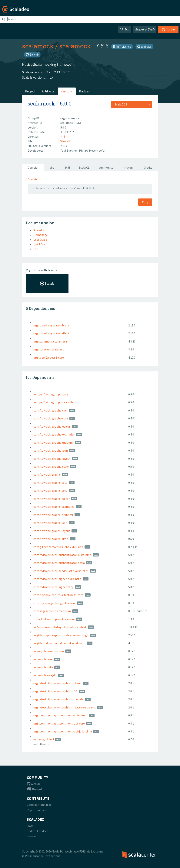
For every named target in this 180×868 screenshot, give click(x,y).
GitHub (32, 54)
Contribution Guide (39, 805)
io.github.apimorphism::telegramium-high (61, 635)
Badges (84, 91)
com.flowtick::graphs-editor (52, 499)
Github (33, 784)
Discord (34, 789)
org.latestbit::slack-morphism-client (57, 683)
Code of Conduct (37, 831)
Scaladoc (39, 230)
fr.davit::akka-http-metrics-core (54, 619)
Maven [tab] (128, 167)
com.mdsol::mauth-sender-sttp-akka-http (61, 571)
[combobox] (132, 104)
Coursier (33, 179)
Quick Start (41, 244)
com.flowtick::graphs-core (50, 491)
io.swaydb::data (43, 667)
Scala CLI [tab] (85, 167)
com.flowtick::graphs (47, 474)
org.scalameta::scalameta (50, 341)
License (32, 836)
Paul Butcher (69, 150)
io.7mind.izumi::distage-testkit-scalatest (60, 627)
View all (65, 141)
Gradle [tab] (148, 167)
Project (30, 91)
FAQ (36, 249)
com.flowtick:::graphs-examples (54, 434)
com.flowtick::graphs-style (51, 539)
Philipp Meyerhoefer (92, 150)
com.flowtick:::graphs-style (51, 467)
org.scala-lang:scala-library (51, 325)
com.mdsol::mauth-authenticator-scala (59, 563)
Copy (145, 202)
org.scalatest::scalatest (49, 349)
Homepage (41, 235)
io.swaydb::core (43, 659)
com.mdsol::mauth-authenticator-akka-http (62, 555)
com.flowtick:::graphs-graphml (53, 443)
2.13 (57, 72)
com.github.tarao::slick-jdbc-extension (58, 547)
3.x (48, 72)
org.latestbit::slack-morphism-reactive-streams (65, 707)
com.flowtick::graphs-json (50, 523)
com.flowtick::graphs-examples (54, 507)
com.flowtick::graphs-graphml (53, 515)
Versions (67, 91)
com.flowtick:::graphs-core (51, 418)
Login (168, 29)
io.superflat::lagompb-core (51, 394)
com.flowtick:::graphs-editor (52, 426)
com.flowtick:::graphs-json (51, 450)
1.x (51, 77)
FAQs (30, 826)
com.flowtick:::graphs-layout (52, 459)
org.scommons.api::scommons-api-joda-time (63, 731)
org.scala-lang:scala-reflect (51, 333)
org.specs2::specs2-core (49, 357)
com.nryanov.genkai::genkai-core (55, 603)
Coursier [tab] (33, 167)
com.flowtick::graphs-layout (52, 531)
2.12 (67, 72)
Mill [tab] (68, 167)
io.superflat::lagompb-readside (53, 402)
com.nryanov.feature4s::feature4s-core (58, 595)
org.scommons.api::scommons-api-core (59, 723)
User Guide (40, 239)
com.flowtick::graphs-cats (50, 483)
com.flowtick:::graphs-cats (51, 410)
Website (144, 46)
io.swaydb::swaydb (45, 675)
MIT (63, 136)
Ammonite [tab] (106, 167)
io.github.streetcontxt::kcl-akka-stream (59, 643)
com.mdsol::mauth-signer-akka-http (57, 579)
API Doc (125, 29)
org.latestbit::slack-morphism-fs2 (55, 691)
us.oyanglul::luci (44, 739)
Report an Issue (37, 810)
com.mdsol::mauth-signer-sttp (53, 587)
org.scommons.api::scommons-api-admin (60, 715)
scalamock (38, 46)
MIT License (122, 46)
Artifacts (48, 91)
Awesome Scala (145, 29)
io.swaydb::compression (49, 651)
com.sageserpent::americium (52, 611)
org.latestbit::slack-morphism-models (58, 699)
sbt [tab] (52, 167)
